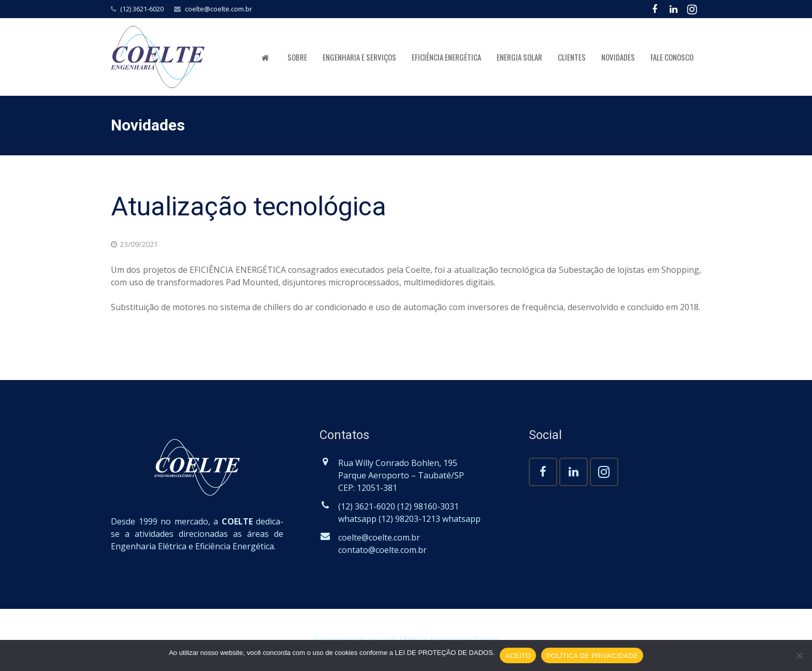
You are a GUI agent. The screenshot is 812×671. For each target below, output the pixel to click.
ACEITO (518, 656)
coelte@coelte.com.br (219, 9)
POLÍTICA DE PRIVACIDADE (592, 656)
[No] (799, 655)
